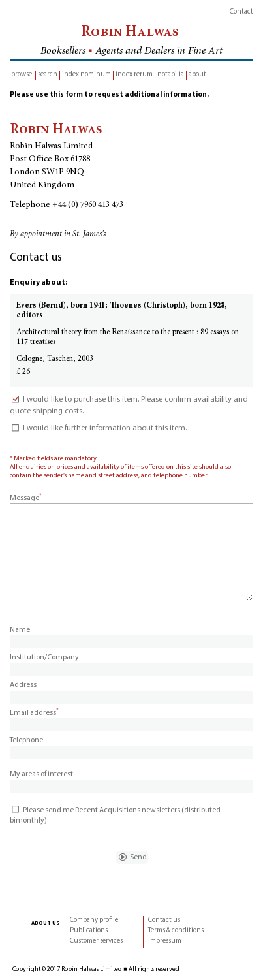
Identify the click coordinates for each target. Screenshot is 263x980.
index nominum (86, 75)
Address (23, 685)
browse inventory (22, 75)
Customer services (96, 941)
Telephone (26, 740)
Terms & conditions (176, 931)
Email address (34, 713)
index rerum (134, 75)
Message (26, 498)
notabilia (171, 75)
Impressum (165, 941)
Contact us (164, 920)
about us (45, 923)
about (197, 75)
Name (20, 630)
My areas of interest (41, 774)
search (48, 75)
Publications (89, 931)
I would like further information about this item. (98, 428)
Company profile (94, 920)
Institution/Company (44, 657)
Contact (241, 12)
